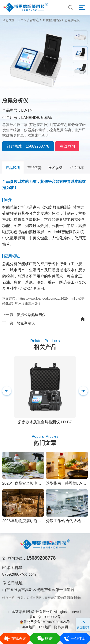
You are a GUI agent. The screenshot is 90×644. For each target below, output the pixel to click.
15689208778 (41, 558)
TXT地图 (45, 627)
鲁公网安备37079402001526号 (45, 622)
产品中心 (33, 20)
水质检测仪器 (52, 20)
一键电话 (75, 639)
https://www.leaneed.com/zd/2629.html (47, 298)
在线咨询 (67, 146)
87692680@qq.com (19, 574)
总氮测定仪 (72, 20)
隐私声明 (61, 627)
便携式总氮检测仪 (31, 315)
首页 (21, 20)
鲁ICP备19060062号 (45, 617)
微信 (45, 639)
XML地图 (29, 627)
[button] (83, 391)
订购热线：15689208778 (28, 146)
